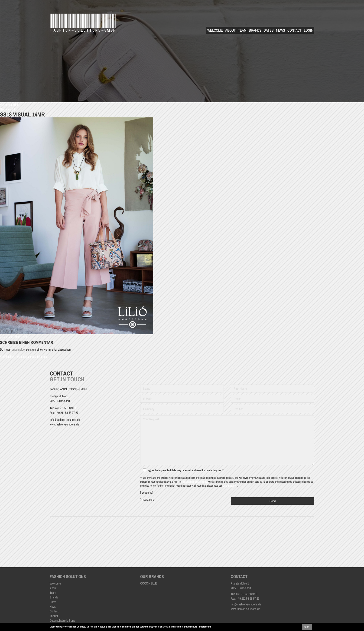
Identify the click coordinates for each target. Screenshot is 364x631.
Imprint (54, 616)
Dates (269, 30)
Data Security (230, 486)
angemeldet (19, 349)
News (281, 30)
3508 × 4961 (22, 337)
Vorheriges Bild (9, 105)
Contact (294, 30)
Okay (307, 627)
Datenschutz (191, 627)
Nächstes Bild (8, 109)
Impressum (205, 627)
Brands (255, 30)
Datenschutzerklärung (62, 621)
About (230, 30)
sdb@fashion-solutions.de (194, 482)
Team (242, 30)
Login (309, 30)
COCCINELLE (149, 583)
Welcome (215, 30)
